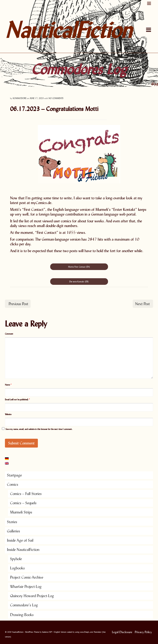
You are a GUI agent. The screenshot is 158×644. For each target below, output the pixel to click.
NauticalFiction (53, 30)
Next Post (142, 304)
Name (8, 385)
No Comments (56, 98)
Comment (9, 334)
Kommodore (20, 98)
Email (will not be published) (17, 399)
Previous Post (18, 304)
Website (8, 414)
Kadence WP (47, 632)
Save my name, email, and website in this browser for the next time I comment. (39, 429)
